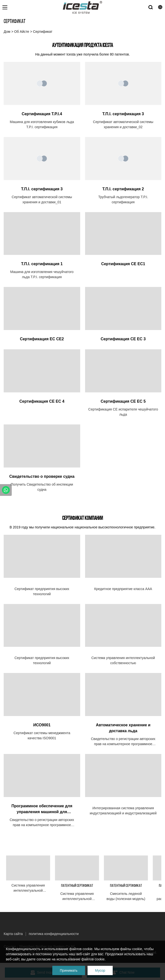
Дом (7, 32)
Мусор (100, 970)
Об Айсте (22, 32)
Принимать (69, 970)
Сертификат (43, 32)
